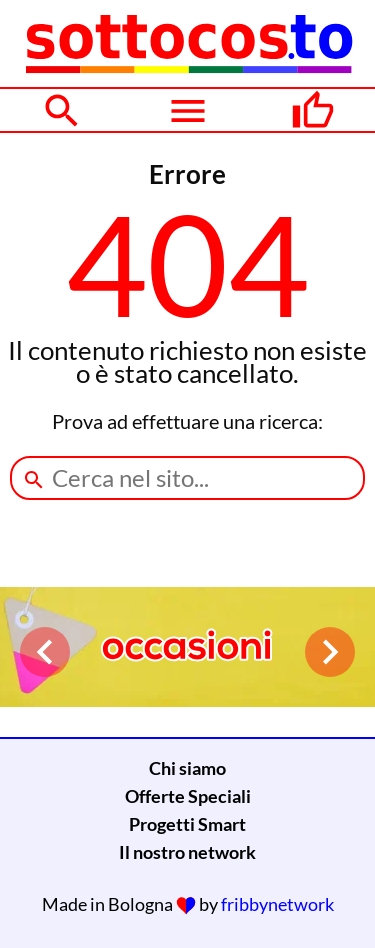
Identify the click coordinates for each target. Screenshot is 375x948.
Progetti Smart (187, 824)
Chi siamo (187, 768)
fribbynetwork (277, 904)
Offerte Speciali (188, 796)
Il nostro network (187, 852)
